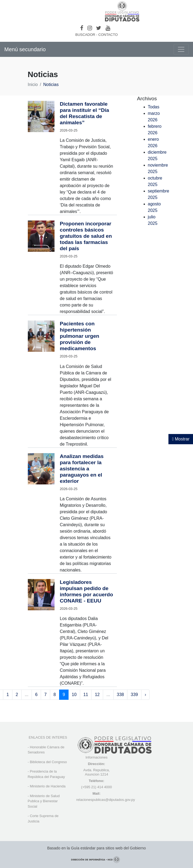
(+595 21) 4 (90, 787)
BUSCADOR (85, 35)
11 (86, 695)
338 (121, 695)
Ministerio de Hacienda (48, 786)
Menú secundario (25, 49)
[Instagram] (90, 28)
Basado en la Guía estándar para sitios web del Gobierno (97, 848)
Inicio (33, 85)
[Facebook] (82, 28)
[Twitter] (99, 28)
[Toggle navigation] (181, 49)
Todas (154, 107)
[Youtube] (108, 28)
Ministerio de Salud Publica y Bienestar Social (44, 801)
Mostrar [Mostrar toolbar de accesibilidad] (181, 439)
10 (74, 695)
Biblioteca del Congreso (48, 762)
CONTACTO (108, 35)
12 (97, 695)
